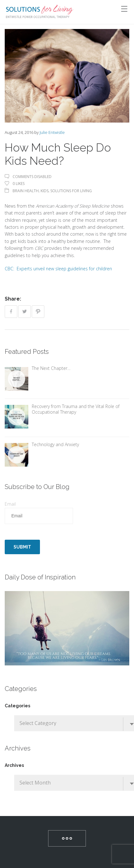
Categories (17, 706)
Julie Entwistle (52, 132)
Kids (45, 191)
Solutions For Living (71, 191)
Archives (14, 765)
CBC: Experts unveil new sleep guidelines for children (58, 269)
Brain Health (26, 191)
